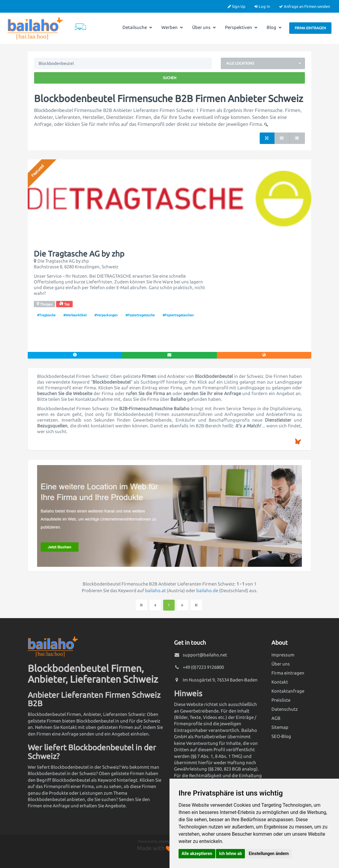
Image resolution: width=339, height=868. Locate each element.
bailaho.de (207, 590)
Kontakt (280, 682)
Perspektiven (241, 27)
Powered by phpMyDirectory (162, 841)
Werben (172, 27)
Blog (274, 27)
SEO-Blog (281, 736)
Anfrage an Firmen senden (304, 6)
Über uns (204, 27)
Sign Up (237, 6)
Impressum (283, 655)
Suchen (170, 78)
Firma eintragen (310, 28)
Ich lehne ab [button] (230, 854)
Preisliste (281, 700)
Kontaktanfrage (288, 691)
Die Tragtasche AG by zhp (79, 254)
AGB (276, 718)
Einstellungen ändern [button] (269, 854)
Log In (262, 6)
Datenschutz (285, 709)
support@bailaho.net (205, 655)
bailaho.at (155, 590)
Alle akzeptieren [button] (197, 854)
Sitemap (280, 727)
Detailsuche (137, 27)
